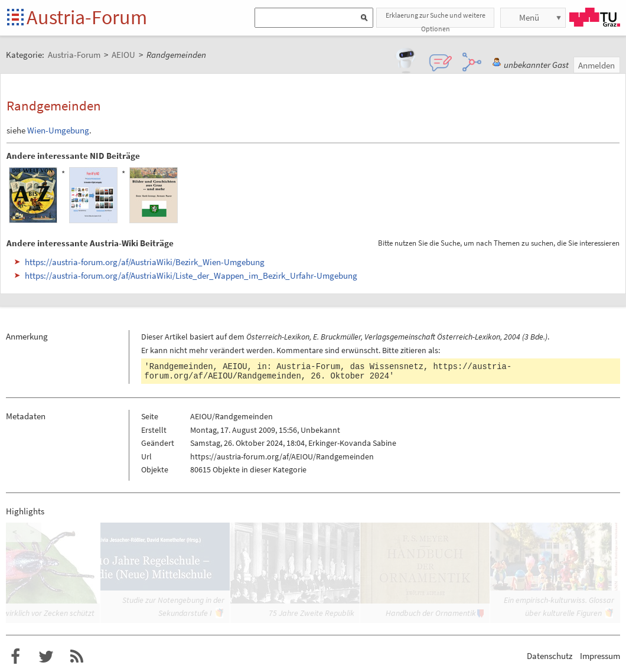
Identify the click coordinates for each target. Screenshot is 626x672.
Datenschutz (550, 656)
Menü (529, 17)
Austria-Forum (87, 17)
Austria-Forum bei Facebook (15, 657)
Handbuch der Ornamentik (431, 613)
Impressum (600, 656)
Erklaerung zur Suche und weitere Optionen (436, 19)
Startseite (16, 18)
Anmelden (596, 65)
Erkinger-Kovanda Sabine (352, 443)
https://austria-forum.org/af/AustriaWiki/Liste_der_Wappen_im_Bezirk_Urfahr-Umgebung (191, 275)
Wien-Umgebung (58, 130)
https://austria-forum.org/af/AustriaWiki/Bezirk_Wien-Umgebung (145, 262)
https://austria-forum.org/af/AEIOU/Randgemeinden (282, 456)
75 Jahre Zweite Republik (312, 613)
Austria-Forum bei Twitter (46, 657)
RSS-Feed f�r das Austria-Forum (77, 657)
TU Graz (595, 17)
